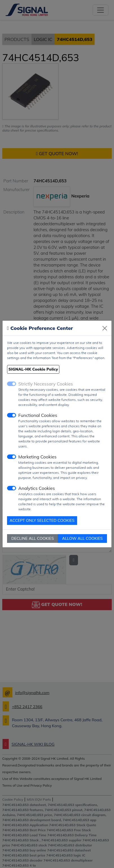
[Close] (105, 328)
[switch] (12, 415)
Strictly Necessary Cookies (46, 384)
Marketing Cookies (37, 457)
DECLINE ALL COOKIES (33, 538)
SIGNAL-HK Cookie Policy (33, 369)
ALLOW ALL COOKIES (82, 538)
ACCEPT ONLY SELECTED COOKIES (42, 520)
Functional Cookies (38, 415)
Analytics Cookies (37, 488)
